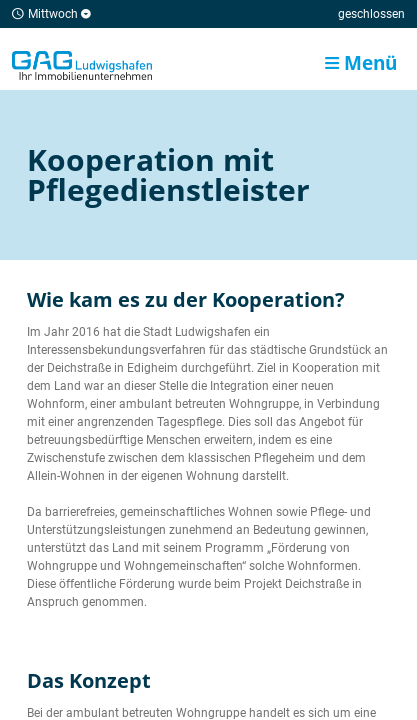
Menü (361, 62)
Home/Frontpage (82, 65)
